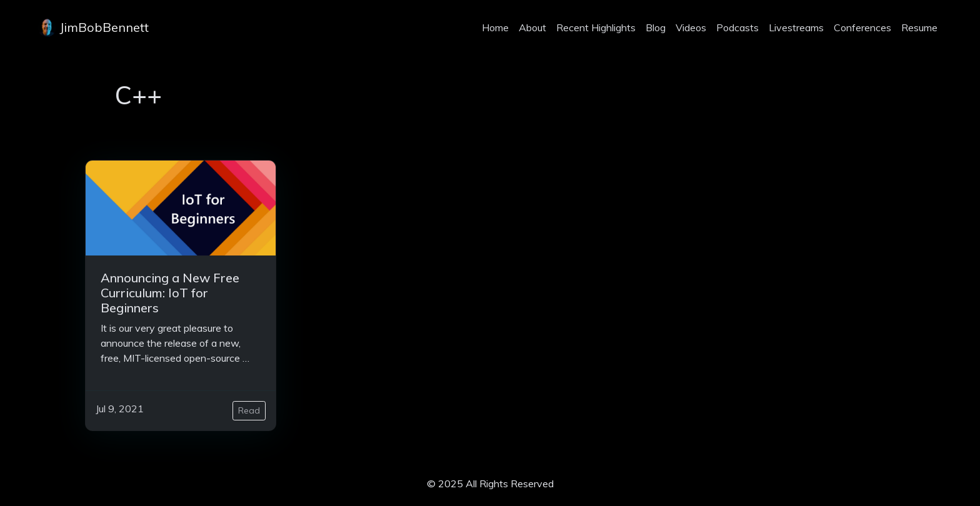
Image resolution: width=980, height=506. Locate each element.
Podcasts (737, 27)
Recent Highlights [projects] (596, 27)
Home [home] (495, 27)
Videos (691, 27)
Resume (919, 27)
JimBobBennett (93, 27)
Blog (656, 27)
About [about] (532, 27)
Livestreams (796, 27)
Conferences (862, 27)
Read (249, 410)
